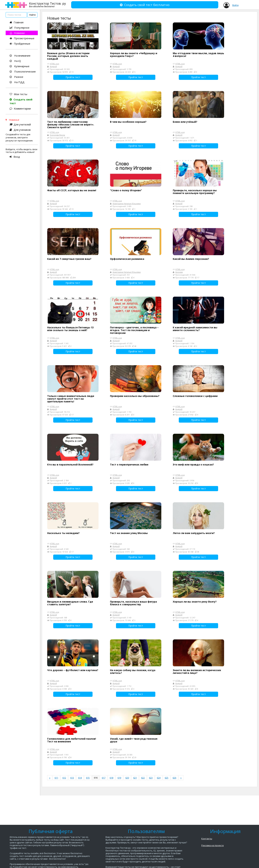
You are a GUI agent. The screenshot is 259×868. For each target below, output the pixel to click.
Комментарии (20, 108)
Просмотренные (22, 38)
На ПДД (17, 82)
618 (111, 778)
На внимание (20, 56)
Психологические (23, 71)
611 (56, 778)
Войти (235, 5)
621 (135, 778)
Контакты (207, 839)
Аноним (179, 272)
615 (88, 778)
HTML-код (54, 64)
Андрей (53, 66)
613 (72, 778)
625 (167, 778)
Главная (17, 22)
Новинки (17, 33)
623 (151, 778)
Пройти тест (73, 77)
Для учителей (20, 124)
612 (64, 778)
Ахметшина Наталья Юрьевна (127, 204)
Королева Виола (57, 135)
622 (143, 778)
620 (127, 778)
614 (80, 778)
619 (119, 778)
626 (174, 778)
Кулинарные (20, 66)
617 (104, 778)
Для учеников (20, 130)
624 (159, 778)
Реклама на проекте (213, 845)
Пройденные (20, 44)
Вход (15, 157)
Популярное (20, 28)
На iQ (15, 61)
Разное (16, 77)
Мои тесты (18, 94)
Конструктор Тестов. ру (47, 5)
